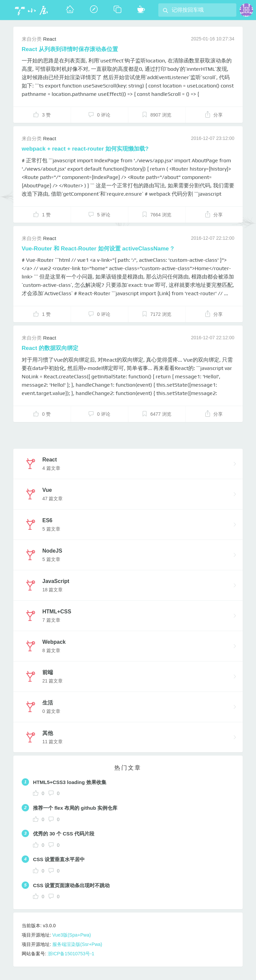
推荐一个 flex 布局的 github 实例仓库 (75, 808)
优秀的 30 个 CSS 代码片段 (64, 834)
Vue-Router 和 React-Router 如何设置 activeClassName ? (98, 249)
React (49, 39)
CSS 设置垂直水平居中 (59, 859)
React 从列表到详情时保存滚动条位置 (70, 49)
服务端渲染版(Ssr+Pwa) (77, 944)
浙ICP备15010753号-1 (71, 954)
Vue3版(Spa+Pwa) (72, 935)
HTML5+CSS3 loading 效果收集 (70, 782)
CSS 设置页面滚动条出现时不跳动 (71, 885)
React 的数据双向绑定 (50, 348)
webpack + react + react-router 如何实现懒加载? (85, 149)
